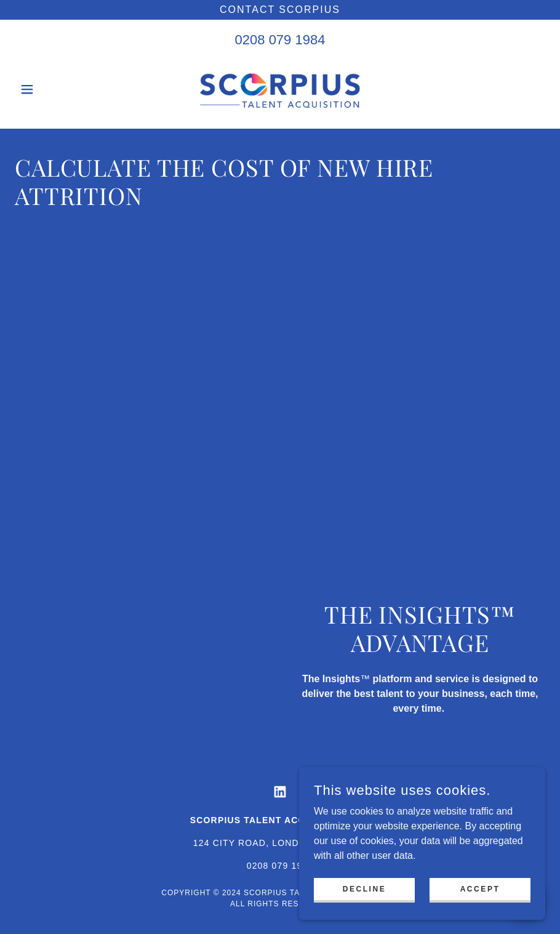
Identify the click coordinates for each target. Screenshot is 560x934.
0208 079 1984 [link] (280, 40)
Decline (365, 888)
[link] (280, 89)
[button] (54, 89)
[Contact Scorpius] (280, 10)
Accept (480, 888)
